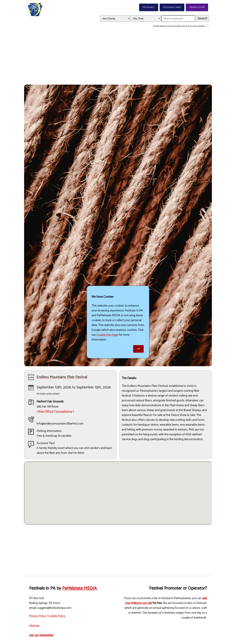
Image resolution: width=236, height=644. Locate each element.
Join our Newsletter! (41, 635)
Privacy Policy (38, 616)
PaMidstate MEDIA (80, 588)
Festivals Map (172, 7)
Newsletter (197, 7)
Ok (139, 349)
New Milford (46, 411)
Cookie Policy (57, 616)
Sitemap (34, 626)
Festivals (149, 7)
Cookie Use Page (107, 335)
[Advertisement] (118, 58)
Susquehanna (64, 411)
